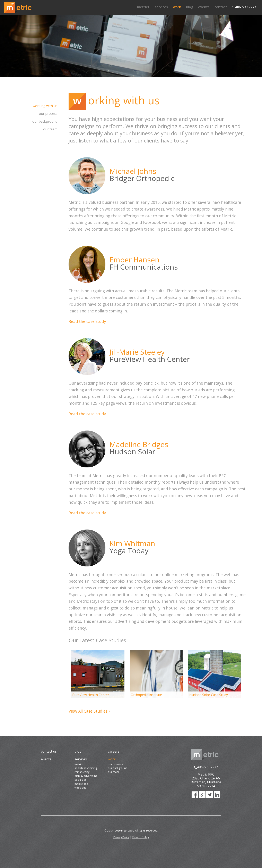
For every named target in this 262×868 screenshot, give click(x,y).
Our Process (48, 114)
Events (204, 7)
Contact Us (49, 751)
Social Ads (81, 780)
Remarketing (82, 772)
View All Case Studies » (90, 711)
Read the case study (87, 321)
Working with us (45, 106)
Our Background (45, 121)
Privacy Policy (121, 837)
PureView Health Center (91, 695)
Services (161, 7)
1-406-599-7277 (244, 7)
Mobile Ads (81, 784)
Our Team (50, 129)
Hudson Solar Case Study (209, 695)
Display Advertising (86, 776)
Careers (114, 751)
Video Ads (80, 788)
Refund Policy (140, 837)
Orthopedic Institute (146, 695)
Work (177, 7)
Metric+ (143, 7)
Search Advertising (86, 768)
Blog (190, 7)
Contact (221, 7)
